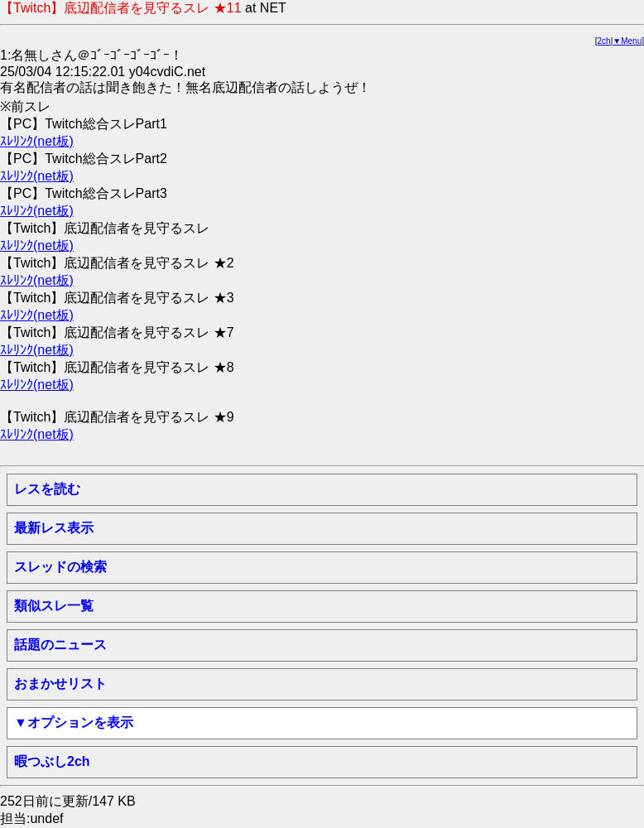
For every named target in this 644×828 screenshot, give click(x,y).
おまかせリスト (60, 684)
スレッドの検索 (60, 567)
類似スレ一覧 (54, 606)
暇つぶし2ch (52, 761)
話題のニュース (60, 645)
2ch (604, 41)
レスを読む (47, 489)
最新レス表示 (54, 528)
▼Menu (627, 41)
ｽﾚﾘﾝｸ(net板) (37, 141)
